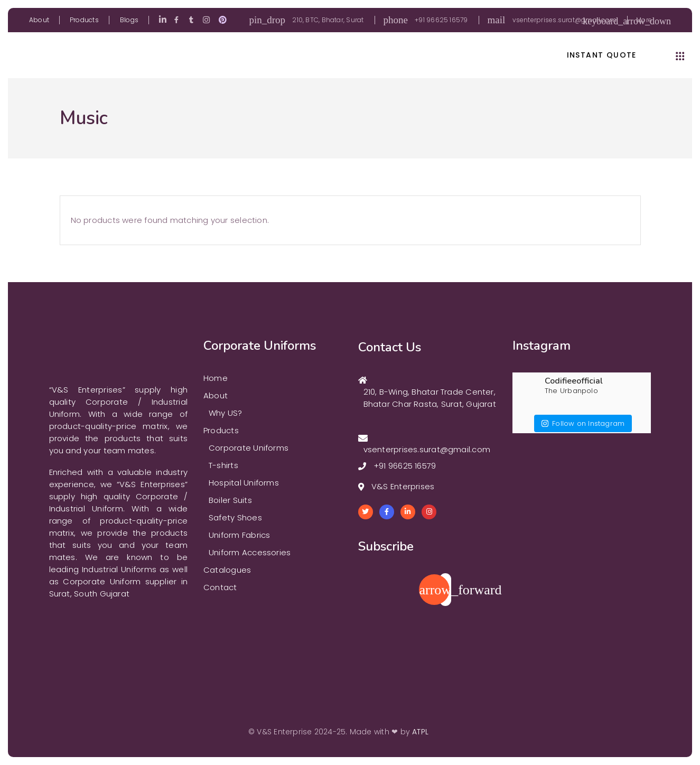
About (39, 20)
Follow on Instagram (583, 419)
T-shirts (223, 465)
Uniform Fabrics (239, 535)
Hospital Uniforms (244, 483)
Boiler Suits (230, 500)
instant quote (602, 55)
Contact (220, 587)
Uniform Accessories (250, 552)
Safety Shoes (235, 517)
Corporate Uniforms (249, 448)
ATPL (420, 732)
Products (84, 20)
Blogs (129, 20)
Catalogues (227, 570)
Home (216, 378)
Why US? (226, 413)
